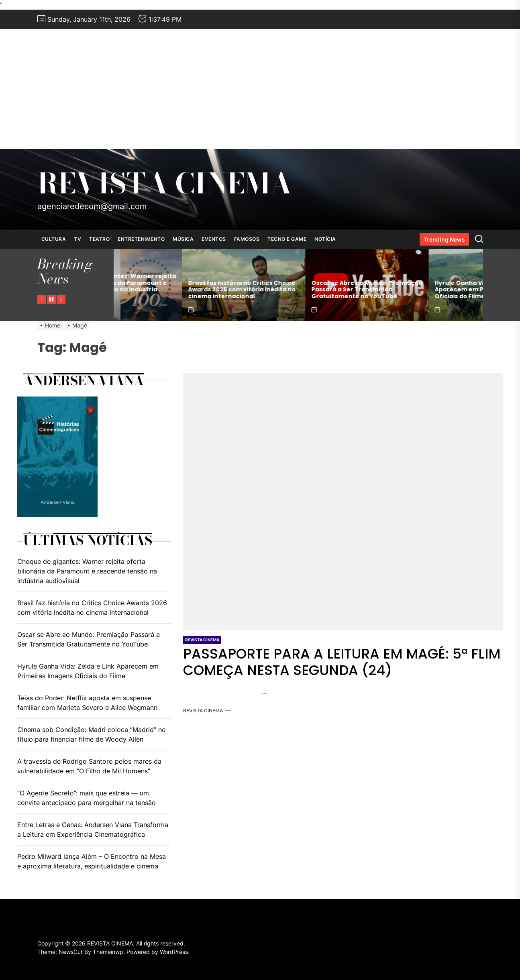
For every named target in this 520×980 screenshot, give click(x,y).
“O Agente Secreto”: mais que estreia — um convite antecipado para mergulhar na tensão (87, 798)
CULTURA (54, 239)
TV (77, 239)
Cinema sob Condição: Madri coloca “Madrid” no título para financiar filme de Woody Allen (92, 734)
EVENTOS (214, 239)
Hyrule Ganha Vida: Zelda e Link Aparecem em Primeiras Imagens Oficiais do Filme (88, 671)
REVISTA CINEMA (165, 183)
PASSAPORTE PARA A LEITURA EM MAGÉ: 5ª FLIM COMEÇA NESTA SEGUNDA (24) (342, 662)
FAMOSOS (247, 239)
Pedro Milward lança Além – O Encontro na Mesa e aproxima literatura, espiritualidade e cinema (92, 861)
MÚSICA (183, 239)
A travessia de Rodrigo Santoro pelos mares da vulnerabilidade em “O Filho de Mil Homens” (89, 766)
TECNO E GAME (287, 239)
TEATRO (99, 239)
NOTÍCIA (325, 239)
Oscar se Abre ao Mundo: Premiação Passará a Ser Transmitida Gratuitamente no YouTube (422, 290)
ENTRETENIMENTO (141, 239)
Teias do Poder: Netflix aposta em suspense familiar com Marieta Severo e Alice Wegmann (87, 703)
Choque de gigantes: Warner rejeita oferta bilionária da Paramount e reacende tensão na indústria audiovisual (175, 286)
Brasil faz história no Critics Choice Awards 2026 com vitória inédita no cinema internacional (297, 290)
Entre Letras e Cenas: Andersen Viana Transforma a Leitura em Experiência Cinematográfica (93, 830)
